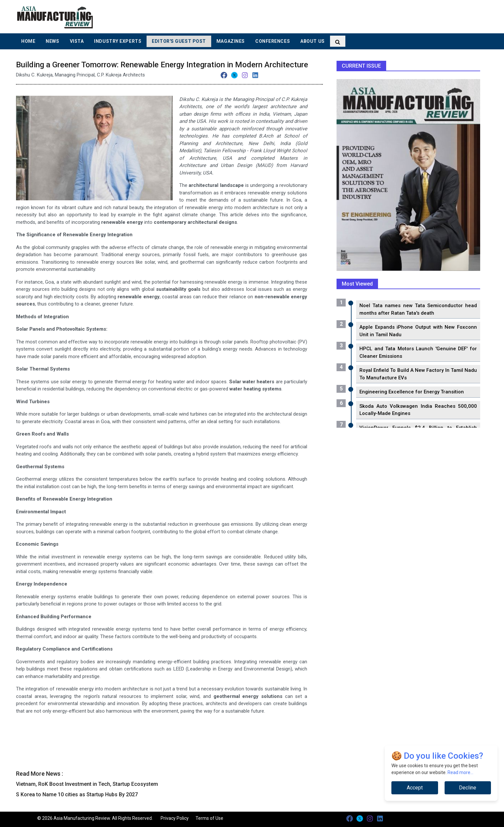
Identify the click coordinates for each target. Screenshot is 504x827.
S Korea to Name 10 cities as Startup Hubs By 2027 (77, 794)
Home (28, 41)
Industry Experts (118, 41)
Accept (415, 788)
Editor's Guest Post (179, 41)
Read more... (460, 772)
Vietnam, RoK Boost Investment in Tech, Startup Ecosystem (87, 784)
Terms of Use (209, 818)
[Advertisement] (295, 16)
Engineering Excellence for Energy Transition (412, 392)
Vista (77, 41)
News (52, 41)
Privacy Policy (175, 818)
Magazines (231, 41)
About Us (312, 41)
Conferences (273, 41)
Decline (468, 788)
